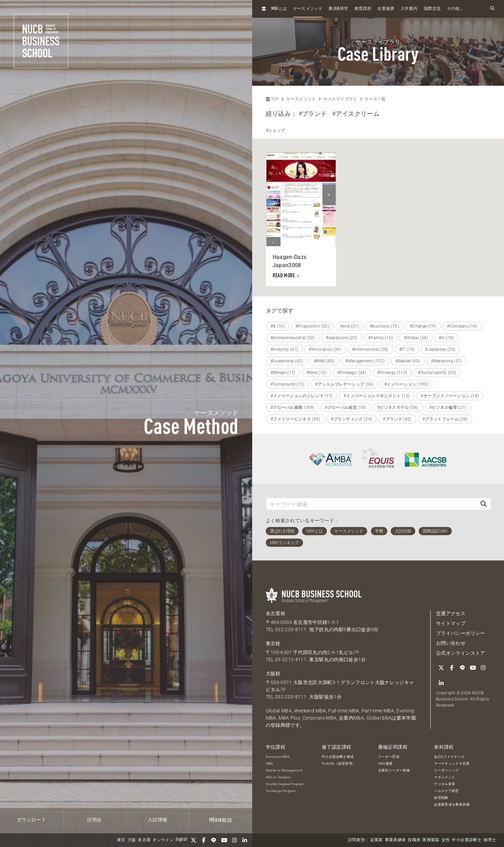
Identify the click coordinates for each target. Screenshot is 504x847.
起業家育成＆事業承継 (452, 804)
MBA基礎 (385, 763)
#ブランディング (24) (352, 419)
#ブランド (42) (397, 419)
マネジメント (445, 777)
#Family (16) (380, 338)
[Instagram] (234, 840)
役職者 (414, 840)
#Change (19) (423, 326)
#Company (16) (462, 326)
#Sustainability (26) (437, 373)
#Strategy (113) (392, 373)
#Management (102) (365, 361)
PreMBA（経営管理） (339, 763)
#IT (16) (407, 349)
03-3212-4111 (291, 659)
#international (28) (370, 349)
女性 (446, 840)
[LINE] (214, 840)
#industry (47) (284, 349)
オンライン (163, 840)
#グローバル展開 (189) (292, 407)
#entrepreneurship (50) (293, 338)
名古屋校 (276, 613)
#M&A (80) (324, 361)
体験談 (221, 820)
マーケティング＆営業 (452, 763)
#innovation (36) (325, 349)
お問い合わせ (451, 643)
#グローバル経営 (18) (345, 407)
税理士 (490, 840)
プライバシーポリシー (461, 633)
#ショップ (276, 130)
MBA (270, 763)
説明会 (94, 820)
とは (279, 9)
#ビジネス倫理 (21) (448, 407)
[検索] (484, 504)
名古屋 (144, 840)
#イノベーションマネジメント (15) (377, 396)
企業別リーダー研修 (394, 770)
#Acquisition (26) (312, 326)
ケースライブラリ (340, 99)
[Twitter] (193, 840)
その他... (455, 9)
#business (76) (384, 326)
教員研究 (338, 9)
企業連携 (386, 9)
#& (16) (278, 326)
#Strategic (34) (352, 373)
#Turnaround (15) (288, 384)
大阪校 (273, 674)
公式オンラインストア (461, 653)
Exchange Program (281, 791)
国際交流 (432, 9)
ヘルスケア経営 (446, 791)
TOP (272, 99)
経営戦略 (441, 798)
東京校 (273, 643)
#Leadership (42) (287, 361)
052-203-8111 (291, 629)
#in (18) (447, 338)
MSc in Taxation (278, 777)
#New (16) (316, 373)
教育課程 (363, 9)
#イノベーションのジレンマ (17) (302, 396)
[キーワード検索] (371, 504)
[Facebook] (204, 840)
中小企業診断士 (466, 840)
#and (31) (350, 326)
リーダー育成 (389, 757)
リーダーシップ (446, 770)
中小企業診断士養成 (338, 757)
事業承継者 (395, 840)
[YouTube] (224, 840)
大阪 (132, 840)
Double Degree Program (285, 784)
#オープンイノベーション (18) (450, 396)
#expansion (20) (342, 338)
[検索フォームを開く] (492, 9)
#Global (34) (416, 338)
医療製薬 (431, 840)
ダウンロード (31, 820)
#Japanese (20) (440, 349)
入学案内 (409, 9)
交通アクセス (451, 613)
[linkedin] (245, 840)
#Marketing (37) (446, 361)
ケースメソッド (308, 9)
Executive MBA (278, 757)
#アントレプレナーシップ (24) (344, 384)
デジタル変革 (445, 784)
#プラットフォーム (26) (445, 419)
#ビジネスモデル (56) (398, 407)
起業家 (377, 840)
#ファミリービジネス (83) (295, 419)
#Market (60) (408, 361)
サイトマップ (451, 623)
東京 (121, 840)
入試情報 (157, 820)
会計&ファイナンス (449, 757)
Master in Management (284, 770)
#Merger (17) (283, 373)
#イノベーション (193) (406, 384)
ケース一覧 (375, 99)
